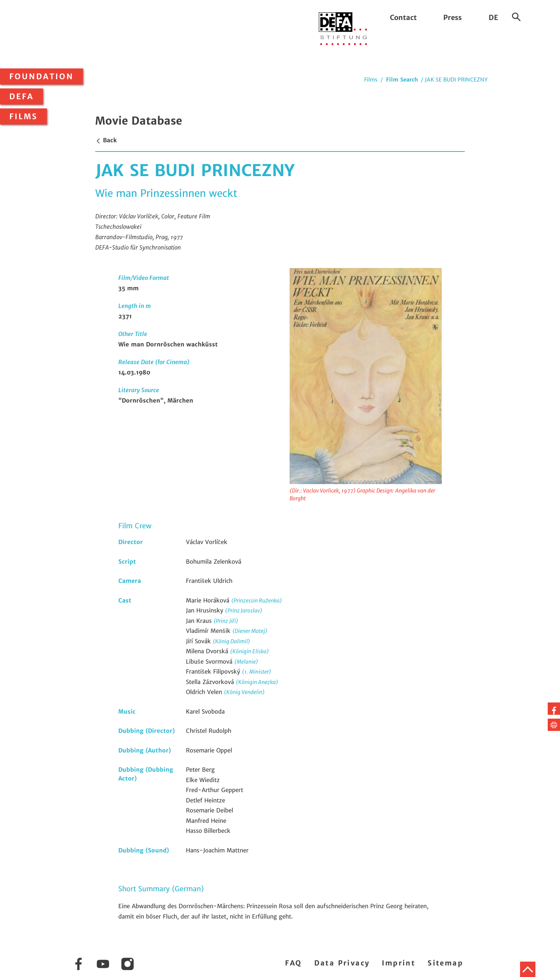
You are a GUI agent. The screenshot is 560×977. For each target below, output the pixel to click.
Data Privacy (342, 963)
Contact (403, 17)
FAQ (293, 963)
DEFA (22, 97)
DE (493, 17)
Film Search (402, 80)
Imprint (398, 963)
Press (452, 17)
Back (106, 140)
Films (23, 117)
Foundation (41, 77)
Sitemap (445, 963)
